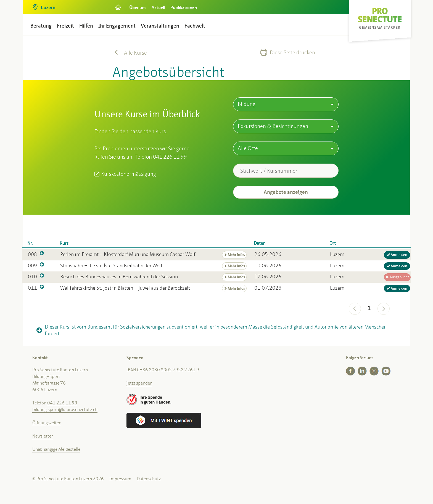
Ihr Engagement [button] (117, 26)
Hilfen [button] (86, 26)
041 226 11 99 (62, 403)
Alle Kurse (130, 53)
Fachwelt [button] (195, 26)
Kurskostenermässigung (129, 174)
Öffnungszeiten (47, 423)
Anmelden (397, 255)
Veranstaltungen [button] (160, 26)
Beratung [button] (41, 26)
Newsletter (43, 436)
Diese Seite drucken (288, 52)
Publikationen (184, 8)
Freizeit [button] (65, 26)
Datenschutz (149, 479)
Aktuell (158, 8)
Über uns (138, 8)
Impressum (120, 479)
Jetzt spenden (139, 383)
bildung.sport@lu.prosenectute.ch (65, 410)
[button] (69, 6)
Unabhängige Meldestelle (56, 449)
